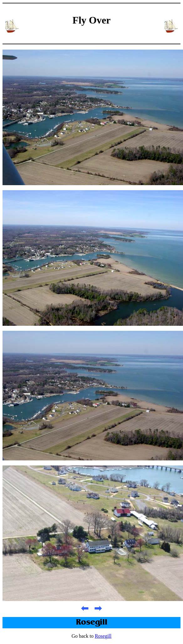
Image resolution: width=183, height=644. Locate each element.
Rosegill (103, 636)
